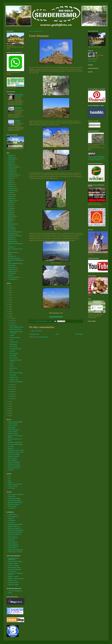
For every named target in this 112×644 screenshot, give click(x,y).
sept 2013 (12, 325)
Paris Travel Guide (12, 458)
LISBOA (10, 210)
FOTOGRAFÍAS (12, 191)
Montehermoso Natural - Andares (16, 452)
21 (9, 297)
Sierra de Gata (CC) (13, 536)
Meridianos (11, 448)
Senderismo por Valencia (14, 464)
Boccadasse (12, 351)
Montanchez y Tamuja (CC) (15, 528)
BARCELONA (12, 165)
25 (9, 288)
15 (9, 311)
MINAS (10, 222)
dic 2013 (12, 318)
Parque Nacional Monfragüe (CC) (16, 530)
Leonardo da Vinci (14, 342)
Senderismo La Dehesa (13, 583)
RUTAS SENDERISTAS (14, 264)
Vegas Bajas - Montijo (13, 585)
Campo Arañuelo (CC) (13, 516)
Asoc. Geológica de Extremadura (16, 494)
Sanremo (12, 366)
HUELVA (10, 204)
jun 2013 (12, 387)
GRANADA (11, 198)
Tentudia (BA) (11, 540)
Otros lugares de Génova (15, 349)
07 (9, 413)
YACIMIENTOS (12, 279)
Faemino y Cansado (13, 434)
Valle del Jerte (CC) (13, 548)
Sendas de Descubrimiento (14, 462)
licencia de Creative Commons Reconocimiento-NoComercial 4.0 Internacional (97, 158)
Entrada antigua (79, 334)
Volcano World (12, 508)
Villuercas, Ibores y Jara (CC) (15, 552)
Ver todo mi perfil (92, 61)
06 (9, 416)
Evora (9, 480)
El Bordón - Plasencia (13, 563)
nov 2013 (12, 320)
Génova (11, 340)
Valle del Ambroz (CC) (13, 546)
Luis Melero (11, 446)
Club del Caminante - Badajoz (15, 561)
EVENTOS (11, 185)
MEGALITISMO (12, 216)
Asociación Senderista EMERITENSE (13, 559)
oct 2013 (12, 323)
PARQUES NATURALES (14, 232)
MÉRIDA (10, 220)
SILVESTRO (11, 266)
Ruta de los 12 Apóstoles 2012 (19, 108)
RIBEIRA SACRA (12, 252)
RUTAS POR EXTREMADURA (16, 260)
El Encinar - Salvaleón (13, 565)
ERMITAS (11, 183)
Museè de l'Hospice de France (17, 327)
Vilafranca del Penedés (15, 338)
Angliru (11, 370)
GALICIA (11, 193)
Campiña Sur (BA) (13, 514)
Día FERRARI (13, 356)
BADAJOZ (11, 163)
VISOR (10, 275)
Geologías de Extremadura (14, 498)
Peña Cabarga (13, 375)
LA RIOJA (11, 208)
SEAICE (10, 593)
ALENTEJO (11, 157)
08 (9, 411)
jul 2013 (12, 385)
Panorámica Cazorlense (14, 456)
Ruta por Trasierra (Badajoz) (16, 382)
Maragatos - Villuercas (13, 577)
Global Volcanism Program (14, 500)
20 (9, 300)
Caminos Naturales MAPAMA (15, 422)
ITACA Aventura (12, 571)
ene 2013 (12, 399)
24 (9, 290)
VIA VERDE (11, 273)
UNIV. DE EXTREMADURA (15, 591)
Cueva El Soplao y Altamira (16, 373)
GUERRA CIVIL (12, 200)
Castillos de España (13, 424)
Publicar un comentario (37, 331)
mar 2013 (12, 394)
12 (9, 402)
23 (9, 293)
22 (9, 295)
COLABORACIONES (13, 175)
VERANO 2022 (12, 271)
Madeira (10, 482)
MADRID (10, 214)
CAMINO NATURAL (13, 167)
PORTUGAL (11, 240)
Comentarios (93, 126)
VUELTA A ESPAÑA (13, 277)
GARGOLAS (11, 195)
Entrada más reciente (34, 334)
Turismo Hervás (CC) (13, 542)
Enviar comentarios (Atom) (42, 337)
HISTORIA (11, 202)
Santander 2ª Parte (14, 377)
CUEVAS (10, 181)
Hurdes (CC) (11, 518)
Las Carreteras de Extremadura (15, 444)
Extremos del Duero (13, 432)
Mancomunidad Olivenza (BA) (15, 524)
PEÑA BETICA (12, 234)
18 (9, 304)
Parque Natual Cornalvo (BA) (15, 532)
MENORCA (11, 218)
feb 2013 (12, 396)
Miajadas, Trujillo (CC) (14, 526)
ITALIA (10, 206)
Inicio (57, 334)
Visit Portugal (11, 488)
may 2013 (12, 389)
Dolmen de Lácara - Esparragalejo (19, 95)
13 (9, 316)
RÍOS (9, 254)
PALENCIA (11, 230)
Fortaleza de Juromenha (18, 121)
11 (9, 404)
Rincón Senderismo (13, 460)
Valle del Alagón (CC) (13, 544)
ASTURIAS (11, 161)
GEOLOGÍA (11, 196)
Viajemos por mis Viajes (14, 468)
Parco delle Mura (14, 347)
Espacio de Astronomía (14, 430)
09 (9, 409)
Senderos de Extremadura (14, 466)
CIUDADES (11, 173)
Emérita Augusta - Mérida (14, 567)
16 (9, 309)
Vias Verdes (11, 470)
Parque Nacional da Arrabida (15, 484)
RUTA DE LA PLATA (13, 258)
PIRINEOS (11, 238)
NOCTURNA (11, 228)
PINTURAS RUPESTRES (14, 236)
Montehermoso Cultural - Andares (16, 450)
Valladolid (12, 335)
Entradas (92, 124)
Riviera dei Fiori (13, 368)
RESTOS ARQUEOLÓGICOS (15, 249)
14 (9, 314)
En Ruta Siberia (12, 428)
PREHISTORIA (12, 242)
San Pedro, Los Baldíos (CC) (15, 534)
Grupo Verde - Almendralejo (15, 569)
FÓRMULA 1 (11, 187)
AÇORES (10, 155)
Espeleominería (12, 496)
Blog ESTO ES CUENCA (16, 329)
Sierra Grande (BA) (13, 538)
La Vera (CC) (11, 522)
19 (9, 302)
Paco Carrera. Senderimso (14, 454)
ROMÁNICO (11, 256)
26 (9, 286)
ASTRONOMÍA (12, 159)
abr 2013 (12, 392)
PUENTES (11, 247)
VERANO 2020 (12, 269)
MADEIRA (11, 212)
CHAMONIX (11, 171)
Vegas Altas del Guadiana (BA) (15, 550)
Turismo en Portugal (13, 486)
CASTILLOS (11, 169)
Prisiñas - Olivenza (13, 581)
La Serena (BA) (12, 520)
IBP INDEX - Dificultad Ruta (15, 442)
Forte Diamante (13, 344)
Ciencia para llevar (13, 426)
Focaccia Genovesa (14, 353)
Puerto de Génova (14, 358)
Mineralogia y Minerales (14, 504)
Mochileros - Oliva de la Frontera (16, 579)
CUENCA (11, 179)
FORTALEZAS (12, 189)
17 (9, 307)
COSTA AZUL (12, 177)
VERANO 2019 (12, 268)
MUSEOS (10, 226)
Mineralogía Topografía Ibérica (15, 502)
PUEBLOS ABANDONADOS (15, 244)
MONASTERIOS (12, 224)
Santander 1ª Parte (14, 379)
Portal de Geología (12, 506)
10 (9, 406)
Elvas (9, 478)
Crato (9, 476)
